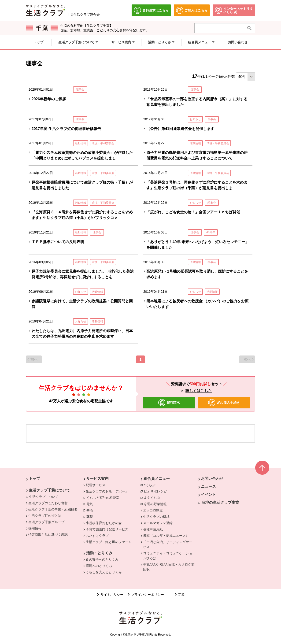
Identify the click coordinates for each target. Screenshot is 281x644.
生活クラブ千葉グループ (46, 522)
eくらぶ (151, 485)
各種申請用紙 (153, 529)
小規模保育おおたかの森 (104, 523)
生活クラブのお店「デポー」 (107, 491)
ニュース (208, 487)
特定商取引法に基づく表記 (48, 535)
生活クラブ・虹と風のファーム (109, 542)
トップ (34, 479)
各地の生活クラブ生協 (220, 502)
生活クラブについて (45, 496)
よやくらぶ (153, 497)
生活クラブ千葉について (49, 490)
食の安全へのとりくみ (102, 559)
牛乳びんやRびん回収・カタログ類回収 (169, 567)
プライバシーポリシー (148, 595)
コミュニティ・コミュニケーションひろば (168, 556)
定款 (181, 595)
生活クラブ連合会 (87, 15)
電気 (91, 504)
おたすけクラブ (97, 536)
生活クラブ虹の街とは (45, 516)
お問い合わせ (212, 479)
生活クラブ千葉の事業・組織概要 (53, 509)
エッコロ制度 (153, 510)
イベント (208, 494)
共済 (91, 510)
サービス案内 (97, 479)
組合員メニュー (157, 479)
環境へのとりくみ (99, 566)
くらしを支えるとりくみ (104, 572)
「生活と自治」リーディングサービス (168, 544)
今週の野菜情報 (156, 504)
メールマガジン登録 (158, 523)
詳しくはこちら (199, 391)
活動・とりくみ (99, 553)
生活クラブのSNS (156, 517)
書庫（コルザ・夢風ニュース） (166, 536)
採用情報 (35, 528)
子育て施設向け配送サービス (107, 529)
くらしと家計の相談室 (104, 497)
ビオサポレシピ (156, 491)
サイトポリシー (112, 595)
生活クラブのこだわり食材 (48, 503)
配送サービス (96, 485)
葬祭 (91, 516)
